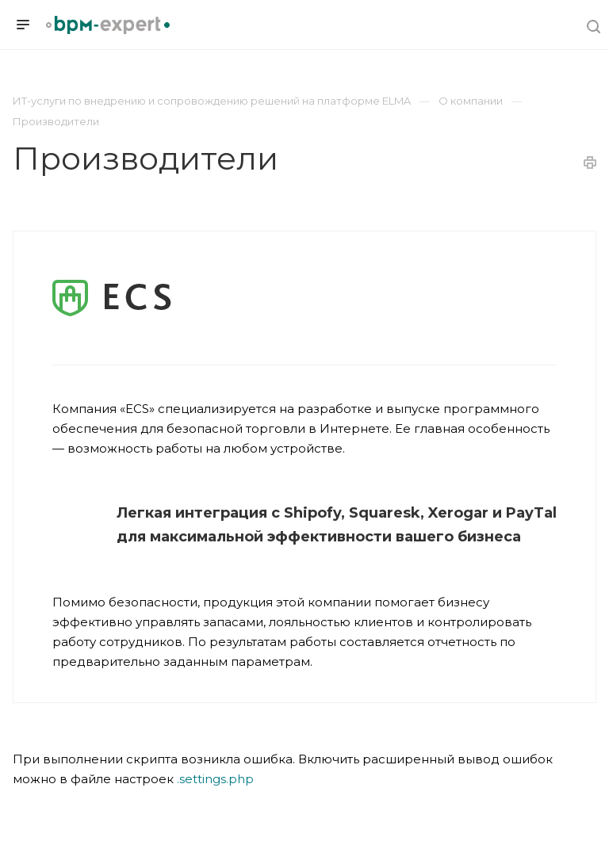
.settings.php (215, 779)
